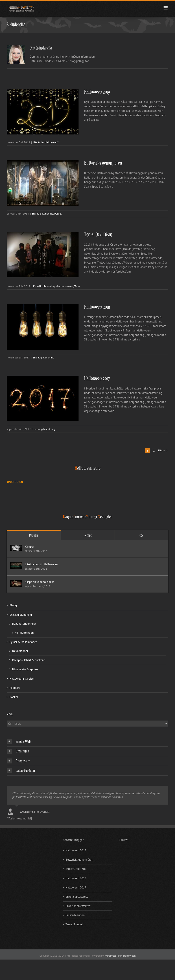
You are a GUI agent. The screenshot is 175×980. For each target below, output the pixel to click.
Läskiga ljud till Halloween (41, 564)
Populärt (15, 688)
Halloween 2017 (97, 379)
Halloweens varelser (22, 679)
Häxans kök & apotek (25, 669)
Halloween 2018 (97, 307)
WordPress (110, 956)
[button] (87, 742)
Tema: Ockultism (98, 235)
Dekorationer (20, 651)
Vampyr (29, 547)
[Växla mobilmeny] (166, 8)
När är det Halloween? (46, 142)
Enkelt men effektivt (78, 906)
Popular (34, 535)
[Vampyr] (16, 547)
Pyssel (58, 214)
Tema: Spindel (74, 924)
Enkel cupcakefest (77, 897)
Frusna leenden (75, 915)
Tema (77, 286)
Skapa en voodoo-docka (39, 582)
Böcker (14, 697)
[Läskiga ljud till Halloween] (16, 565)
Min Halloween (64, 286)
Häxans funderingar (24, 624)
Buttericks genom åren (103, 163)
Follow (123, 840)
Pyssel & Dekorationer (23, 642)
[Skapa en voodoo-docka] (16, 582)
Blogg (13, 605)
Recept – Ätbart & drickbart (29, 660)
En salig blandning (43, 214)
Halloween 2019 (97, 92)
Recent (88, 535)
